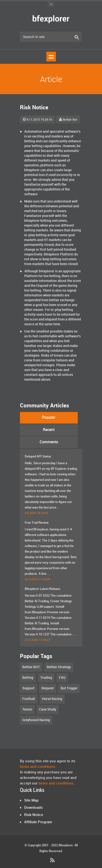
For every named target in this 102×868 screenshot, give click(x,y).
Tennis (27, 709)
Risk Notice (34, 815)
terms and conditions (38, 767)
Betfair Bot (68, 120)
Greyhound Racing (36, 720)
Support (28, 688)
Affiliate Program (38, 822)
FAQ (62, 678)
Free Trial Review (37, 523)
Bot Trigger (69, 688)
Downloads (33, 808)
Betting (28, 678)
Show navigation (51, 57)
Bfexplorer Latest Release (42, 589)
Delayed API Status (38, 457)
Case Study (48, 709)
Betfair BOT (31, 667)
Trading (46, 678)
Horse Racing (52, 699)
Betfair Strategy (59, 667)
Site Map (31, 801)
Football (29, 699)
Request (48, 688)
